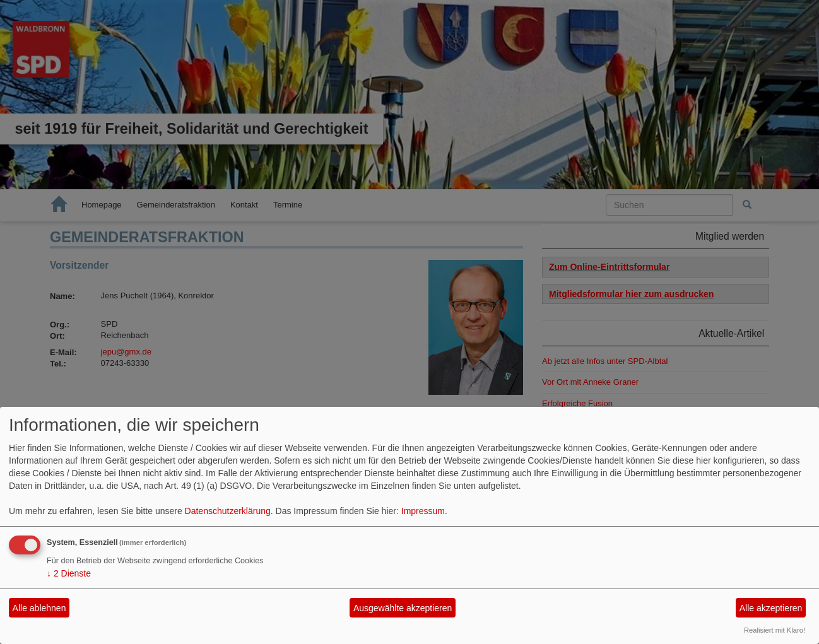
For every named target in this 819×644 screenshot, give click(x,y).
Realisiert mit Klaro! (775, 630)
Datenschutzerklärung (228, 511)
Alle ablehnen (39, 608)
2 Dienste (69, 573)
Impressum (423, 511)
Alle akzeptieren (771, 608)
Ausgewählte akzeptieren (403, 608)
